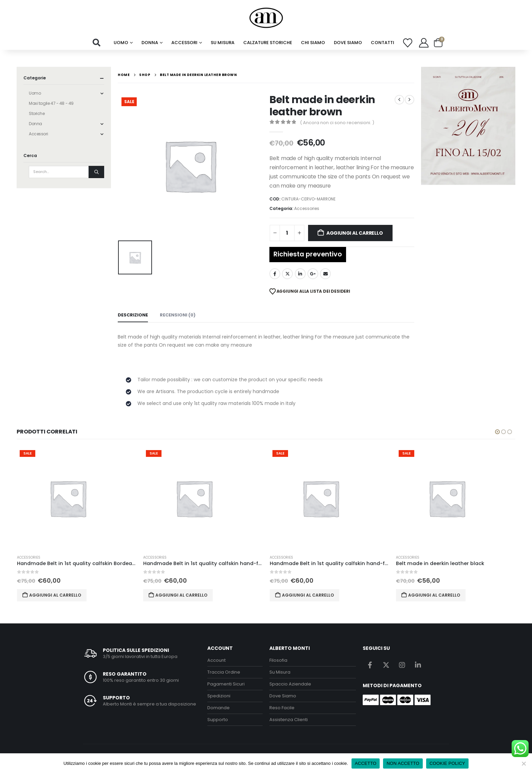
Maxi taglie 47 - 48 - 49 (51, 103)
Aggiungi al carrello (355, 233)
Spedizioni (219, 696)
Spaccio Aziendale (290, 684)
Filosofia (278, 660)
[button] (97, 43)
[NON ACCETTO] (524, 763)
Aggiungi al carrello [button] (55, 595)
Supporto (218, 720)
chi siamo (313, 43)
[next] (410, 100)
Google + (313, 274)
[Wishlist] (408, 43)
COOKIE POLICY (447, 763)
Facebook (275, 274)
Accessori (184, 43)
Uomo (121, 43)
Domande (218, 708)
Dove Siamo (348, 43)
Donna (150, 43)
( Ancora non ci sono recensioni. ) (337, 123)
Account (216, 660)
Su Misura (280, 672)
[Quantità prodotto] (287, 233)
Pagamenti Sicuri (226, 684)
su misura (223, 43)
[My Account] (424, 43)
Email (325, 274)
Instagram (402, 665)
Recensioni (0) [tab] (178, 315)
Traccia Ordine (224, 672)
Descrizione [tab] (133, 315)
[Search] (96, 172)
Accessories (307, 208)
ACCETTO (366, 763)
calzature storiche (268, 43)
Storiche (37, 113)
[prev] (399, 100)
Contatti (383, 43)
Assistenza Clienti (289, 720)
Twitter (287, 274)
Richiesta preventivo (308, 254)
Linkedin (418, 665)
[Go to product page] (77, 498)
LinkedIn (300, 274)
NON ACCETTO (403, 763)
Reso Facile (282, 708)
